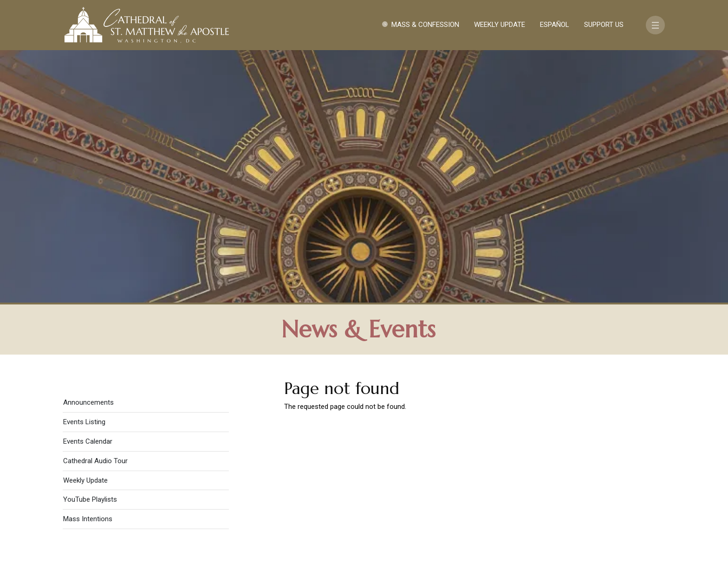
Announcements (88, 153)
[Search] (609, 497)
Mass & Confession (425, 25)
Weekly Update (500, 25)
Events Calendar (88, 192)
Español (555, 25)
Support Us (604, 25)
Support (575, 470)
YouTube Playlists (90, 250)
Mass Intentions (88, 270)
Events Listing (84, 173)
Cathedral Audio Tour (95, 212)
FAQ (611, 470)
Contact (529, 470)
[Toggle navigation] (655, 25)
